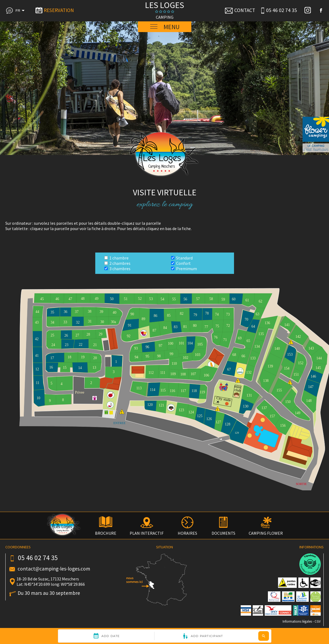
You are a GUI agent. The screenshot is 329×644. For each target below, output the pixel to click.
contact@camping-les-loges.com (54, 569)
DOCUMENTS (223, 530)
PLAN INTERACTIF (147, 530)
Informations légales (297, 621)
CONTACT (240, 10)
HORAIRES (187, 530)
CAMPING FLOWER (266, 530)
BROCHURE (106, 530)
